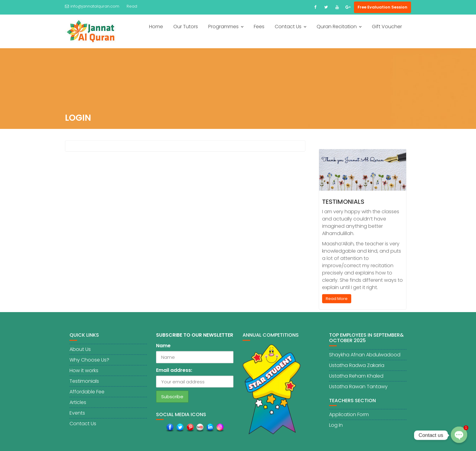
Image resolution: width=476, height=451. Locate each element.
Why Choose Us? (89, 362)
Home (156, 27)
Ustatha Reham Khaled (356, 378)
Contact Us (288, 27)
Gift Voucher (387, 27)
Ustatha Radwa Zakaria (357, 368)
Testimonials (343, 204)
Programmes (223, 27)
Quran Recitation (337, 27)
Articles (78, 405)
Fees (259, 27)
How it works (84, 373)
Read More (337, 301)
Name (163, 348)
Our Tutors (186, 27)
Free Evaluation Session (382, 7)
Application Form (349, 417)
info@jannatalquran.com (92, 6)
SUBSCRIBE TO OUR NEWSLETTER (195, 338)
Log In (336, 427)
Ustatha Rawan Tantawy (358, 389)
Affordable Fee (87, 394)
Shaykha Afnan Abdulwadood (365, 357)
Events (77, 415)
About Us (80, 352)
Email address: (174, 373)
